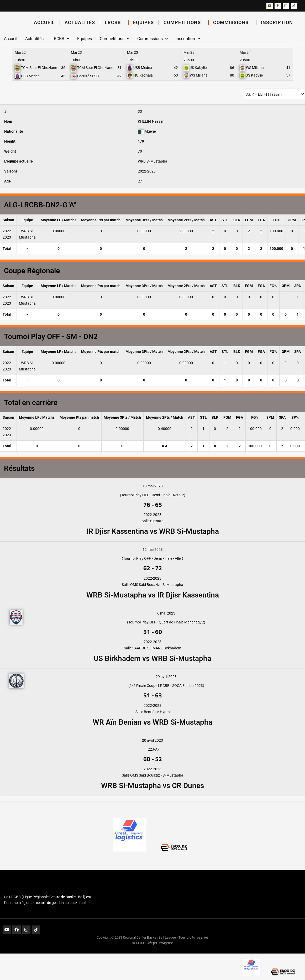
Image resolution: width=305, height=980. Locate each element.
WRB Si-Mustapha (152, 161)
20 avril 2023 (152, 740)
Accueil (44, 22)
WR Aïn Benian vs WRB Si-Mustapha (152, 722)
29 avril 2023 (166, 677)
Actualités (80, 22)
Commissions (232, 22)
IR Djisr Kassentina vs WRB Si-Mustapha (153, 531)
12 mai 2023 (153, 550)
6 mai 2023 (166, 613)
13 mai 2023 (153, 486)
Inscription (278, 22)
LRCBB (114, 22)
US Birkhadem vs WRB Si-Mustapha (152, 658)
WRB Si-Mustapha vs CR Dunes (152, 786)
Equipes (143, 22)
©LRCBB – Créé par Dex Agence (152, 943)
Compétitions (183, 22)
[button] (60, 39)
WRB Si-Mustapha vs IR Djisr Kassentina (153, 595)
